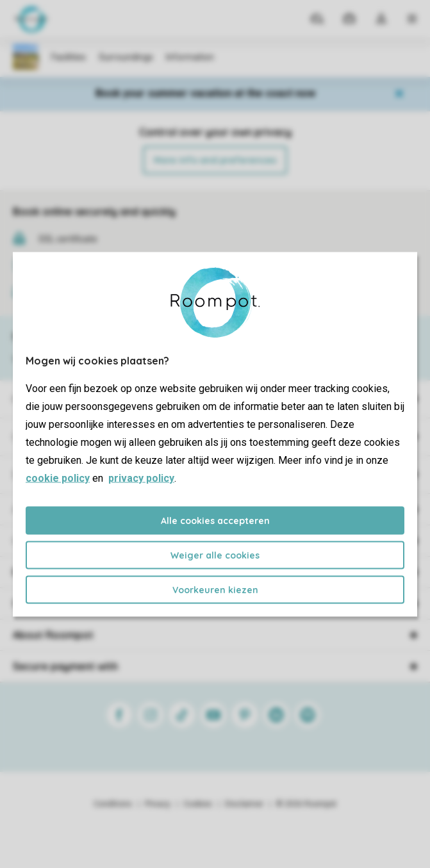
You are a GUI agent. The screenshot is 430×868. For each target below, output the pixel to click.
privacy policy (141, 478)
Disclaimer (244, 804)
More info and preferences (215, 160)
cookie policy (58, 478)
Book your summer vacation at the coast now (205, 93)
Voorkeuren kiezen (215, 589)
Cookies (198, 804)
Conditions (113, 804)
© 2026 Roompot (306, 804)
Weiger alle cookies (215, 555)
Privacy (158, 804)
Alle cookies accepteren (215, 520)
